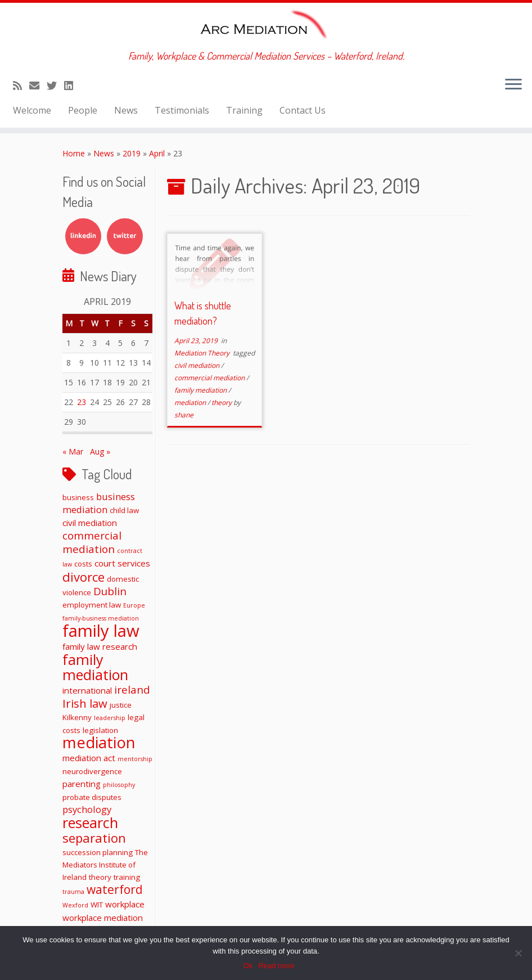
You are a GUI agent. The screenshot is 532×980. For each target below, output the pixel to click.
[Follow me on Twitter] (55, 86)
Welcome (32, 110)
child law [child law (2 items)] (124, 510)
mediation (191, 403)
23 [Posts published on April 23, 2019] (82, 402)
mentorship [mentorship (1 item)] (135, 759)
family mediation (201, 390)
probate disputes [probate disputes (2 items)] (92, 797)
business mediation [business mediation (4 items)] (99, 503)
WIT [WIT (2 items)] (97, 905)
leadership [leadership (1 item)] (110, 718)
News (126, 110)
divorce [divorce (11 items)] (84, 577)
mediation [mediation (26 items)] (99, 742)
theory (222, 403)
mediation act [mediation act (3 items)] (89, 758)
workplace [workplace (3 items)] (125, 904)
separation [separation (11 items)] (94, 838)
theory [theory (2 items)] (100, 877)
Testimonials (182, 110)
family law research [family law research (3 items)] (100, 646)
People (83, 110)
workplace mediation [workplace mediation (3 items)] (103, 918)
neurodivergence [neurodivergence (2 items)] (92, 771)
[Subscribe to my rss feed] (21, 86)
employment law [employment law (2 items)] (92, 605)
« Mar (73, 451)
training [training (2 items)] (127, 877)
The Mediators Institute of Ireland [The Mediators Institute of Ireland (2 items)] (105, 865)
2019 (132, 153)
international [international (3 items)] (87, 690)
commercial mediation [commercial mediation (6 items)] (92, 542)
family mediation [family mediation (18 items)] (95, 667)
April (157, 153)
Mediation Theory (203, 353)
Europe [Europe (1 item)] (134, 605)
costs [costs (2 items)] (83, 564)
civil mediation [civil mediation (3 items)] (90, 523)
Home (74, 153)
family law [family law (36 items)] (101, 631)
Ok (248, 966)
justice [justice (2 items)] (121, 705)
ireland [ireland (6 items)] (132, 689)
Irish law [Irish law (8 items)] (85, 703)
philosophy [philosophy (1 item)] (119, 785)
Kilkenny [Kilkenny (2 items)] (77, 717)
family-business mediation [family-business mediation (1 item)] (101, 618)
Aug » (100, 451)
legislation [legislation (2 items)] (100, 730)
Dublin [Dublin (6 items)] (110, 591)
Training (244, 110)
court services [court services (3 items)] (122, 563)
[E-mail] (38, 86)
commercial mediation (210, 378)
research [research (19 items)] (90, 822)
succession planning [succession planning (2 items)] (98, 852)
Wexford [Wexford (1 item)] (75, 905)
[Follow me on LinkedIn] (72, 86)
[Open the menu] (513, 85)
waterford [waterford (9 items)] (115, 889)
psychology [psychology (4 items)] (87, 809)
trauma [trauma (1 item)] (73, 892)
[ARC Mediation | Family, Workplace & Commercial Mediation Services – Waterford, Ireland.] (266, 26)
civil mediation (198, 365)
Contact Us (303, 110)
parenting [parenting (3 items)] (82, 784)
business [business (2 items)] (78, 497)
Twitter (125, 236)
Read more (276, 966)
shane (184, 415)
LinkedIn (83, 236)
